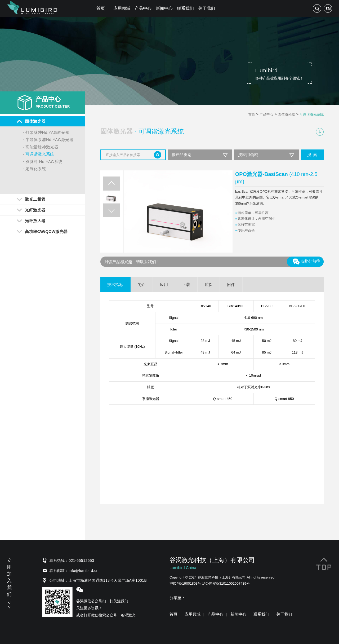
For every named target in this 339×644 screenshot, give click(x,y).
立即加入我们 (9, 583)
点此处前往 (306, 262)
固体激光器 (286, 114)
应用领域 (122, 8)
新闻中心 (164, 8)
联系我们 (185, 8)
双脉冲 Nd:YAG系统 (44, 162)
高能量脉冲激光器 (42, 147)
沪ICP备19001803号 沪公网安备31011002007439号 (210, 583)
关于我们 (207, 8)
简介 (141, 284)
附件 (231, 284)
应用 (164, 284)
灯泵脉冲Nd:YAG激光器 (47, 132)
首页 (101, 8)
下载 (186, 284)
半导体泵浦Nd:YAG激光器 (49, 140)
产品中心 (143, 8)
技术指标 (115, 284)
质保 (209, 284)
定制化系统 (36, 169)
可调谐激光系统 (40, 154)
